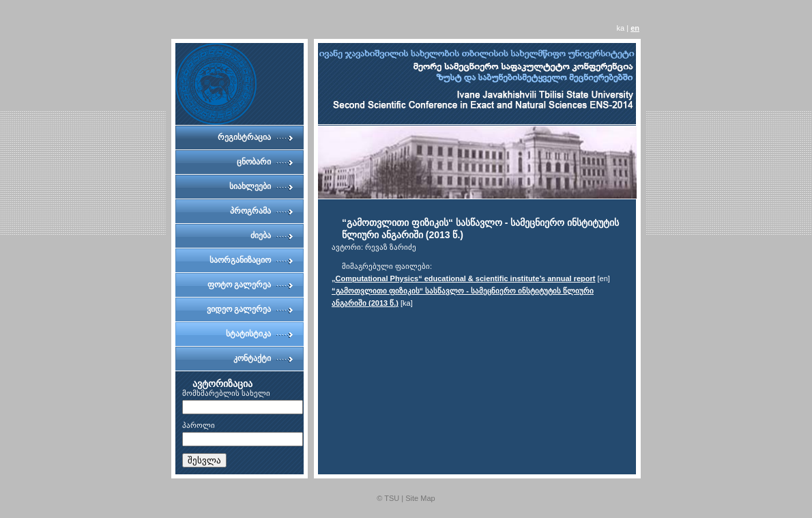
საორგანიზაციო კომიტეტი (240, 264)
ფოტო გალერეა (239, 285)
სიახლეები (250, 186)
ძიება (261, 235)
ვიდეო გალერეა (239, 309)
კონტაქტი (252, 358)
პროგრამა (250, 211)
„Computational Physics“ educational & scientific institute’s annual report (464, 278)
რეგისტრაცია (244, 137)
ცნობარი (254, 162)
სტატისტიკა (248, 334)
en (635, 28)
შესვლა (204, 460)
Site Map (420, 498)
